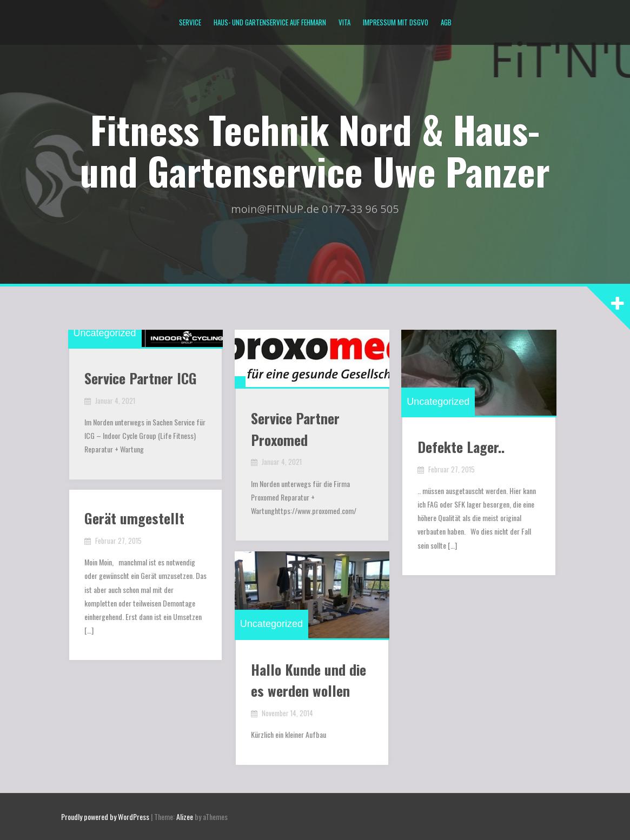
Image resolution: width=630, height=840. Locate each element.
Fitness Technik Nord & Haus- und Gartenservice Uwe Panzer (315, 149)
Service (190, 22)
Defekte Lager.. (462, 450)
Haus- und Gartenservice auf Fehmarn (270, 22)
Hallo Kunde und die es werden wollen (310, 684)
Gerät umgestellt (135, 519)
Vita (344, 22)
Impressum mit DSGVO (396, 22)
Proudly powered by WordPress (105, 816)
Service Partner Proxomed (296, 432)
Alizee (185, 816)
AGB (446, 22)
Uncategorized (106, 334)
